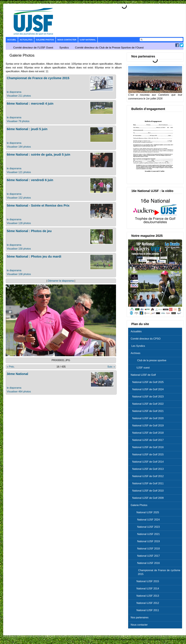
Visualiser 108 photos (19, 274)
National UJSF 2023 (146, 527)
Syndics (64, 48)
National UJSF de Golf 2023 (148, 397)
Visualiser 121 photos (19, 172)
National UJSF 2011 (146, 610)
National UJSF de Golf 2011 (148, 483)
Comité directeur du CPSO (146, 339)
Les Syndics (138, 346)
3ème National (17, 374)
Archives (135, 353)
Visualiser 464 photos (19, 392)
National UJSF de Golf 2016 (148, 447)
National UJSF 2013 (146, 596)
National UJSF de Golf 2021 (148, 411)
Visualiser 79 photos (18, 121)
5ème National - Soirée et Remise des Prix (38, 205)
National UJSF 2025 (146, 512)
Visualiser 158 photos (19, 249)
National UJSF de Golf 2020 (148, 418)
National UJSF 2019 (146, 541)
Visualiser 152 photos (19, 198)
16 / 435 (61, 367)
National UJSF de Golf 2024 (148, 389)
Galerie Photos (45, 40)
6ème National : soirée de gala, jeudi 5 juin (38, 155)
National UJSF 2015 (146, 581)
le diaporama (14, 92)
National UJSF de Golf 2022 (148, 404)
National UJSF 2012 (146, 603)
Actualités (136, 331)
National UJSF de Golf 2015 (148, 454)
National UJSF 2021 (146, 534)
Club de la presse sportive (149, 360)
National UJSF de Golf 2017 (148, 440)
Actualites (26, 40)
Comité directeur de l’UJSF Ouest (33, 48)
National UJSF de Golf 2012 (148, 476)
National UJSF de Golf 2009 (148, 498)
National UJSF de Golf (143, 375)
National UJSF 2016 (146, 563)
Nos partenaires (140, 617)
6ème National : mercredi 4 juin (30, 104)
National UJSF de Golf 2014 (148, 462)
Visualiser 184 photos (19, 147)
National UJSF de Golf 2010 (148, 491)
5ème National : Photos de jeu (29, 231)
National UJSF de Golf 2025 (148, 382)
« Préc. (11, 367)
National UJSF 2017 (146, 556)
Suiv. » (111, 367)
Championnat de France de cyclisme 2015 (38, 78)
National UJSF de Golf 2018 (148, 433)
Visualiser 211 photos (19, 96)
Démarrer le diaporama (61, 281)
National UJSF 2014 (146, 589)
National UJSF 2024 (146, 520)
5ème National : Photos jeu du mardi (34, 256)
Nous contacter (67, 40)
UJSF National (88, 40)
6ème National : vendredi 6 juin (30, 180)
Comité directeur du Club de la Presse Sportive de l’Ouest (109, 48)
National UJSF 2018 (146, 549)
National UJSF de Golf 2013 (148, 469)
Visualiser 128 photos (19, 223)
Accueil (12, 40)
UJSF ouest (141, 368)
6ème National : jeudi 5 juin (27, 129)
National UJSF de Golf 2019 (148, 426)
